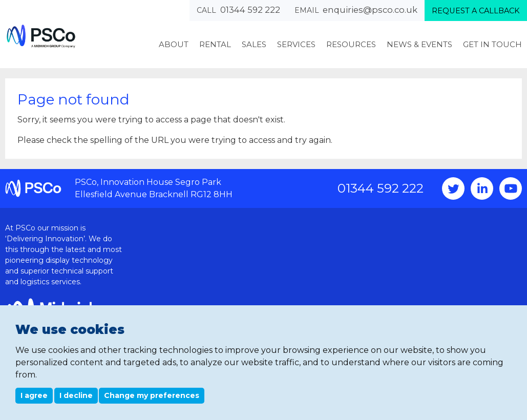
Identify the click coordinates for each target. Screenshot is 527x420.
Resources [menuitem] (351, 44)
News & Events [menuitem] (419, 44)
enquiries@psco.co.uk (370, 10)
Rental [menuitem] (215, 44)
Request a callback (476, 11)
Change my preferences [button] (152, 395)
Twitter (453, 188)
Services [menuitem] (296, 44)
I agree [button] (34, 395)
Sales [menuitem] (254, 44)
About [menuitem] (174, 44)
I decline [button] (76, 395)
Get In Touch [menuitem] (492, 44)
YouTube (511, 188)
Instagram (482, 188)
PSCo (41, 36)
